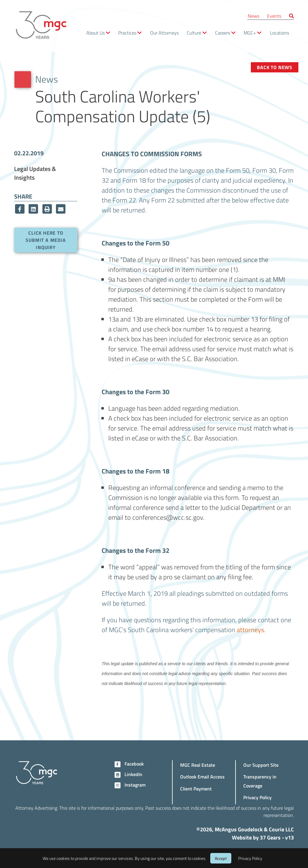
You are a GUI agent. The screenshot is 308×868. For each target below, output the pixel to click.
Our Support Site (261, 765)
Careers (223, 33)
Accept (221, 858)
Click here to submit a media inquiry (46, 240)
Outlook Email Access (202, 777)
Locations (279, 33)
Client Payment (196, 789)
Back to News (275, 67)
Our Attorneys (164, 33)
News (254, 16)
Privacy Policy (257, 797)
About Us (95, 33)
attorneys (250, 629)
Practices (127, 33)
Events (274, 16)
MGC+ (250, 33)
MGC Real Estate (198, 765)
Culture (194, 33)
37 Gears (270, 837)
